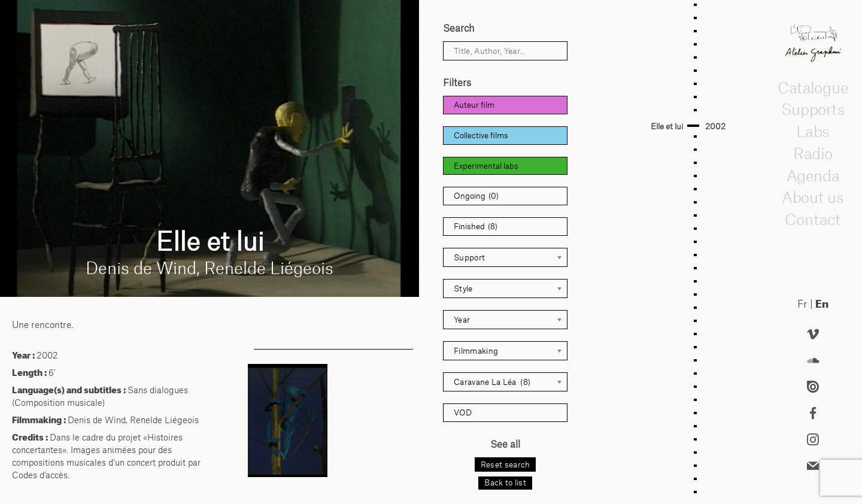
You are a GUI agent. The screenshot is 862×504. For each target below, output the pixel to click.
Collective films (481, 135)
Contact (813, 219)
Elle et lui (667, 126)
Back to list (505, 482)
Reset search (506, 464)
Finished (476, 227)
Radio (813, 153)
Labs (813, 131)
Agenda (813, 175)
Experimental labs (486, 166)
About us (813, 197)
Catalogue (813, 87)
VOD (463, 412)
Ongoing (476, 196)
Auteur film (474, 105)
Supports (813, 109)
